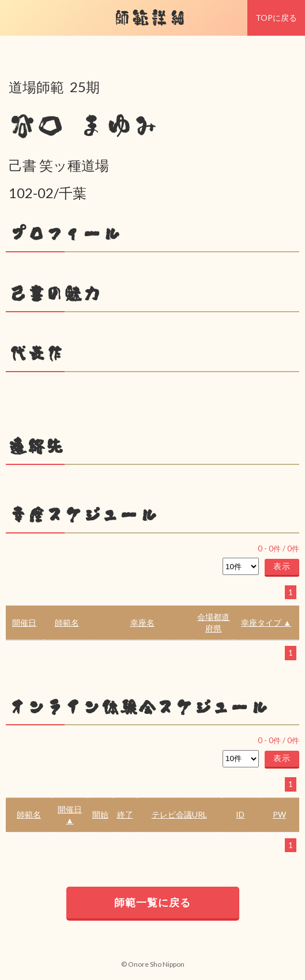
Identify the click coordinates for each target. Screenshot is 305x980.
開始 (100, 814)
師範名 (67, 623)
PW (279, 814)
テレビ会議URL (179, 814)
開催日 (24, 623)
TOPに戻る (276, 18)
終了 (125, 814)
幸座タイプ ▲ (266, 623)
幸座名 (142, 623)
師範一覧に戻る (152, 902)
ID (240, 814)
